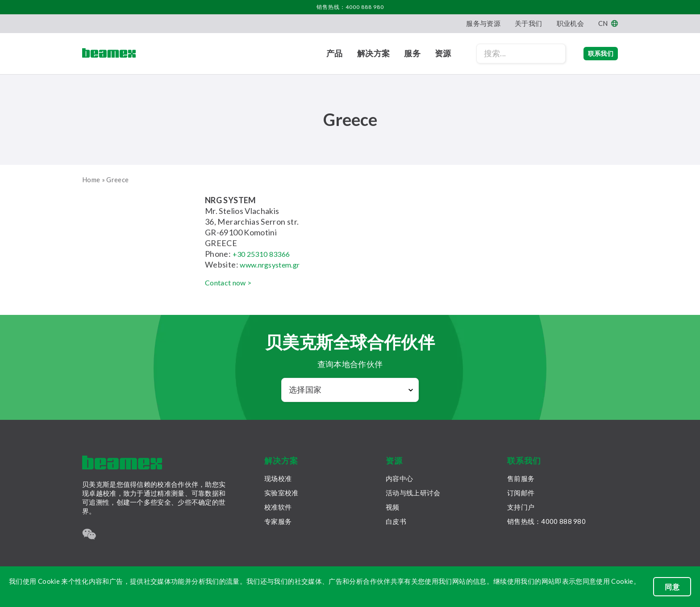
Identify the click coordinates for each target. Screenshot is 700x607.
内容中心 (399, 478)
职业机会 (570, 23)
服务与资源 (483, 23)
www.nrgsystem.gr (274, 264)
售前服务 (521, 478)
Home (91, 180)
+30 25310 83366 (264, 254)
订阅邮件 (521, 493)
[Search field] (503, 54)
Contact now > (231, 282)
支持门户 (521, 507)
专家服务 (278, 521)
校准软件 (278, 507)
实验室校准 (281, 493)
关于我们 (528, 23)
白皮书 (396, 521)
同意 (672, 587)
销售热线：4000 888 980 (350, 7)
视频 (393, 507)
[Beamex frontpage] (109, 54)
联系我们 (592, 53)
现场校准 (278, 478)
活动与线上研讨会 (413, 493)
